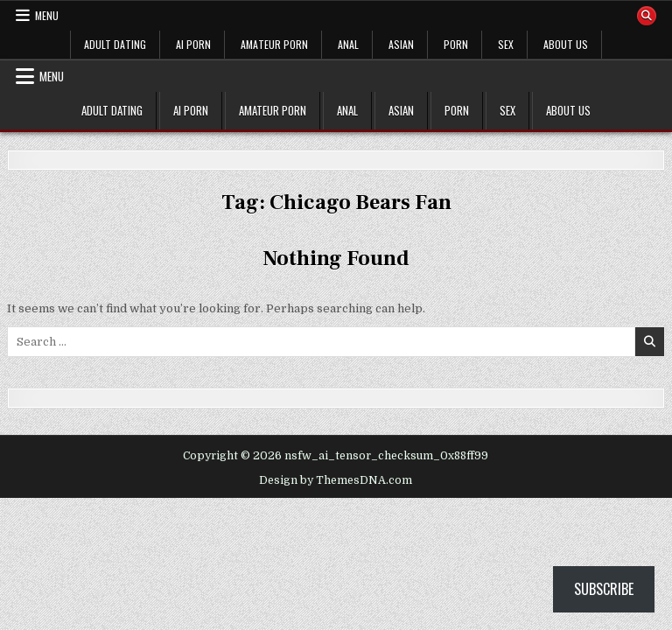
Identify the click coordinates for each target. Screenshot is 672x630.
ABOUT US (566, 44)
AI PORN (193, 44)
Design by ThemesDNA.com (336, 480)
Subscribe (604, 589)
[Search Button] (647, 16)
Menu (47, 15)
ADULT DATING (115, 44)
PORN (456, 44)
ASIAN (401, 44)
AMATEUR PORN (274, 44)
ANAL (348, 44)
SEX (506, 44)
